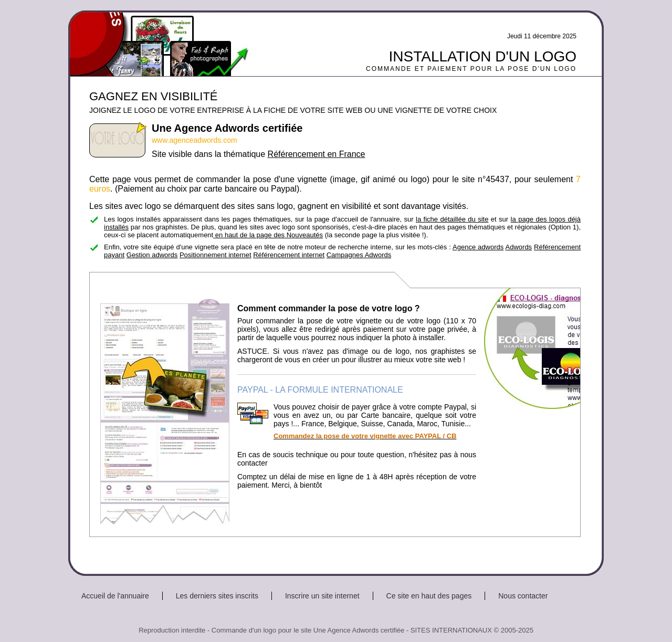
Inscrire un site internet (322, 596)
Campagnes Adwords (359, 255)
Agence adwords (478, 247)
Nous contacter (523, 596)
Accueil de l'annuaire (115, 596)
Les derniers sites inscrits (217, 596)
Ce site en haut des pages (429, 596)
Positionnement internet (216, 255)
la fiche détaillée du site (452, 219)
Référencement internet (289, 255)
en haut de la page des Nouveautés (268, 235)
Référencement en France (317, 154)
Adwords (519, 247)
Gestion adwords (152, 255)
